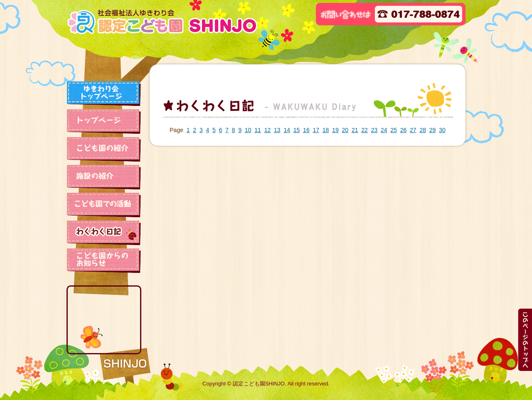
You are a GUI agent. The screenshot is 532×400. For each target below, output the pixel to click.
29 (433, 130)
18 (326, 130)
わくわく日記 (104, 233)
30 (442, 130)
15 (297, 130)
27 (413, 130)
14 (287, 130)
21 (355, 130)
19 (335, 130)
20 (345, 130)
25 (394, 130)
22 (365, 130)
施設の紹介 (104, 177)
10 (248, 130)
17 (316, 130)
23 (374, 130)
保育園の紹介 (104, 149)
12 (268, 130)
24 (384, 130)
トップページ (104, 121)
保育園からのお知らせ (104, 260)
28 (423, 130)
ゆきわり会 (104, 93)
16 (306, 130)
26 (404, 130)
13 (277, 130)
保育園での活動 (104, 205)
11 (258, 130)
